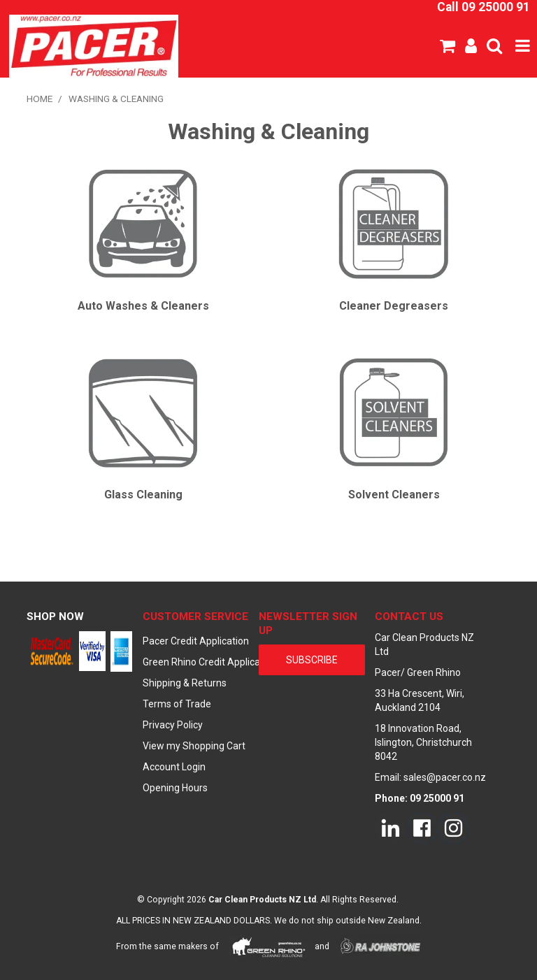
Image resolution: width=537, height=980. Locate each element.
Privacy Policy (173, 725)
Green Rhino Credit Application (196, 662)
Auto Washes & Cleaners (143, 306)
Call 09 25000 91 (484, 7)
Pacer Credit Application (196, 641)
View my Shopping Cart (194, 746)
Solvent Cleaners (394, 495)
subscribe (312, 660)
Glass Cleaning (143, 495)
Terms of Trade (177, 704)
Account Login (174, 767)
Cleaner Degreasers (394, 306)
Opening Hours (175, 788)
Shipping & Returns (185, 683)
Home (40, 99)
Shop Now (55, 617)
